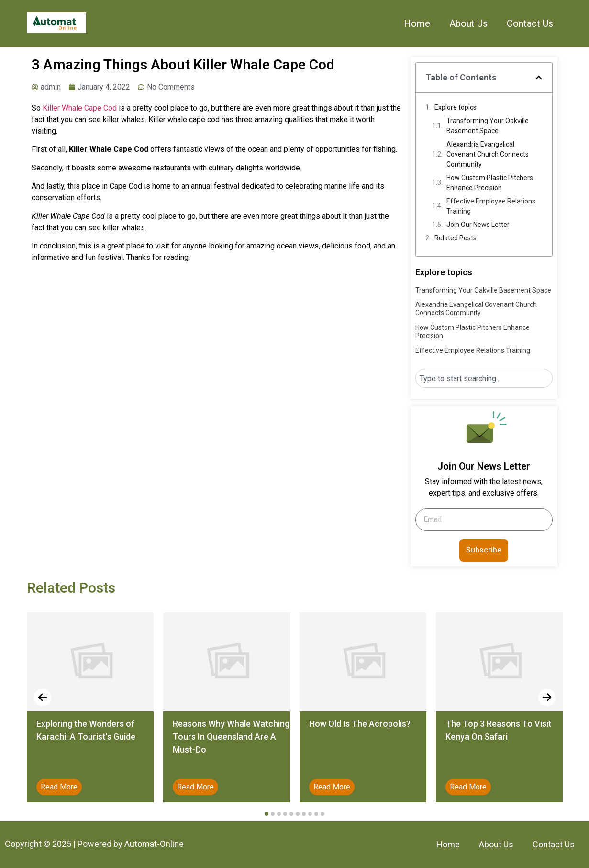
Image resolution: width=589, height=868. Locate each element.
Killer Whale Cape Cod (80, 108)
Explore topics (456, 107)
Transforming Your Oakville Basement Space (488, 126)
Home (417, 23)
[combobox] (484, 378)
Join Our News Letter (478, 225)
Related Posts (456, 238)
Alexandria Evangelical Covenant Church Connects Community (488, 154)
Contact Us (530, 23)
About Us (468, 23)
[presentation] (43, 698)
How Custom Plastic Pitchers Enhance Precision (490, 183)
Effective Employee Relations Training (491, 206)
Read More (59, 787)
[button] (539, 78)
